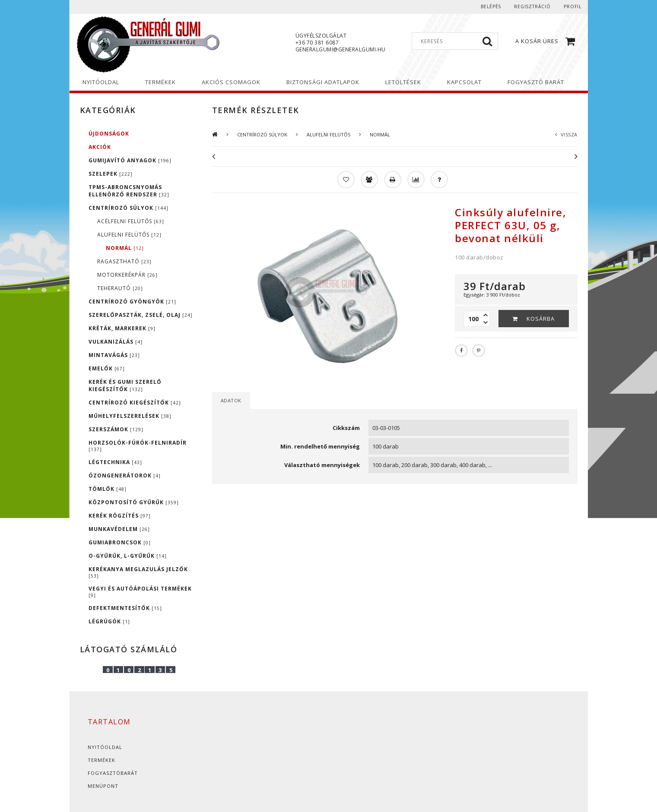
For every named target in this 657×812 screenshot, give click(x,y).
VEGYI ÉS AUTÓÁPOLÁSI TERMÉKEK (140, 592)
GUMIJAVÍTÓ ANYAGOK (130, 160)
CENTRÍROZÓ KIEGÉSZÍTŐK (135, 403)
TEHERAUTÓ (120, 288)
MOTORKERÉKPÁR (127, 275)
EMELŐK (107, 368)
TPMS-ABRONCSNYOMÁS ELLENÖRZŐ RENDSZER (129, 191)
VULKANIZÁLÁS (116, 342)
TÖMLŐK (108, 489)
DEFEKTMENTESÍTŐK (125, 608)
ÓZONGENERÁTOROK (125, 476)
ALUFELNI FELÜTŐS (129, 235)
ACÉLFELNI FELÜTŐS (131, 221)
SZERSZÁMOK (116, 429)
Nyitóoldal (105, 747)
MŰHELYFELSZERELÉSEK (130, 416)
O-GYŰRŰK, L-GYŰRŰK (128, 556)
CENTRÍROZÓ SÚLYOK (129, 208)
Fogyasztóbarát (113, 773)
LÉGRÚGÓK (109, 621)
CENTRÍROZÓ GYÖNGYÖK (132, 302)
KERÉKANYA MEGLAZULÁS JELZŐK (138, 572)
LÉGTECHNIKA (115, 462)
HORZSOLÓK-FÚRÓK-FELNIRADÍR (138, 446)
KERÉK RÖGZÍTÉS (120, 516)
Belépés (490, 6)
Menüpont (103, 786)
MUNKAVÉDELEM (119, 529)
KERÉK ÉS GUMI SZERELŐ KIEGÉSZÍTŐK (125, 385)
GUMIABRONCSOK (120, 542)
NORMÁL (125, 248)
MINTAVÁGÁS (114, 355)
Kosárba (541, 319)
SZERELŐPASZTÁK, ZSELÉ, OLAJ (141, 315)
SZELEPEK (111, 174)
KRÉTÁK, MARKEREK (122, 328)
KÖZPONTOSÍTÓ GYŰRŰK (134, 502)
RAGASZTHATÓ (124, 261)
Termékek (102, 760)
